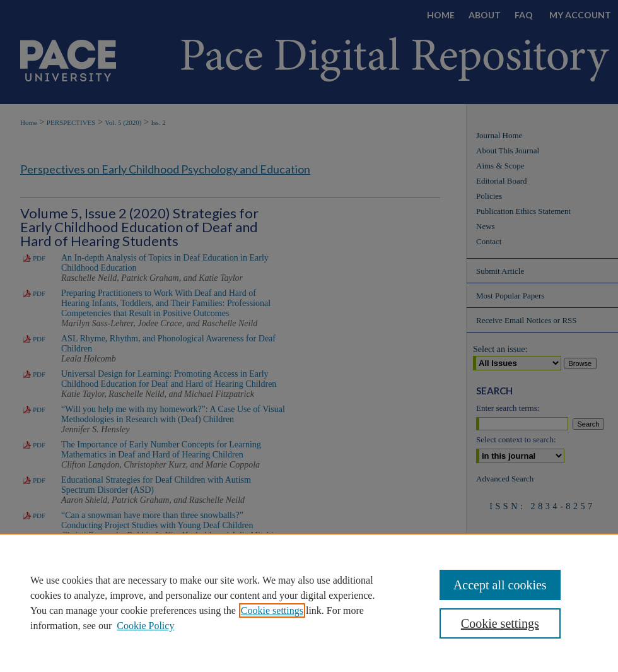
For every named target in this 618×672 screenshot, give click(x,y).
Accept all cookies (500, 585)
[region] (309, 603)
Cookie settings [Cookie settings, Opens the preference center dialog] (500, 623)
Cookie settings (272, 610)
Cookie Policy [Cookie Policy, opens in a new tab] (145, 626)
